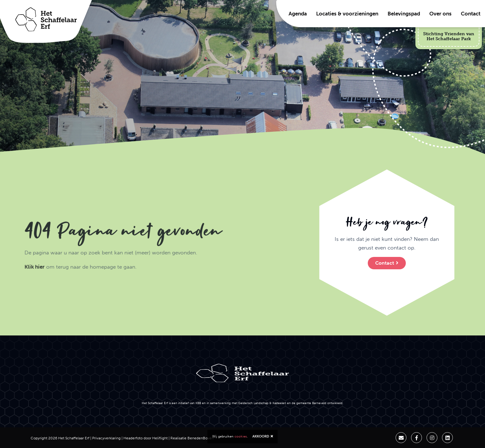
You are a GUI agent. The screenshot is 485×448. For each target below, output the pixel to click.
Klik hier (11, 291)
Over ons (440, 14)
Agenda (298, 14)
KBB (198, 403)
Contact (471, 14)
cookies (241, 436)
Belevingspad (404, 14)
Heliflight (160, 438)
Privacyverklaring (106, 438)
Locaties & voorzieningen (347, 14)
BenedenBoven (201, 438)
